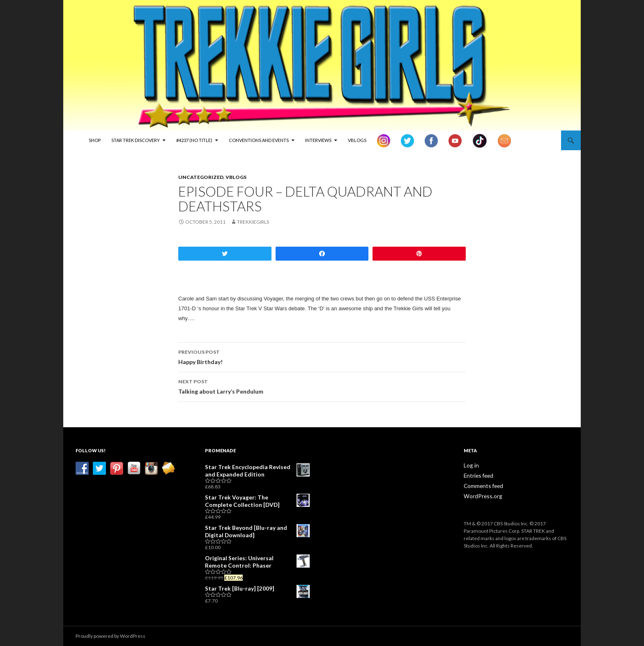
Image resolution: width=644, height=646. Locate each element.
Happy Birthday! (322, 356)
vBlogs (357, 140)
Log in (470, 465)
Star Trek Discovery (136, 140)
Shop (95, 140)
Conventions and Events (259, 140)
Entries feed (477, 475)
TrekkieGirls (253, 222)
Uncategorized (201, 177)
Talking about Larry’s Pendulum (322, 386)
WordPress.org (481, 495)
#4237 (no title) (194, 140)
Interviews (318, 140)
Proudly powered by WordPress (110, 636)
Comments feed (482, 485)
